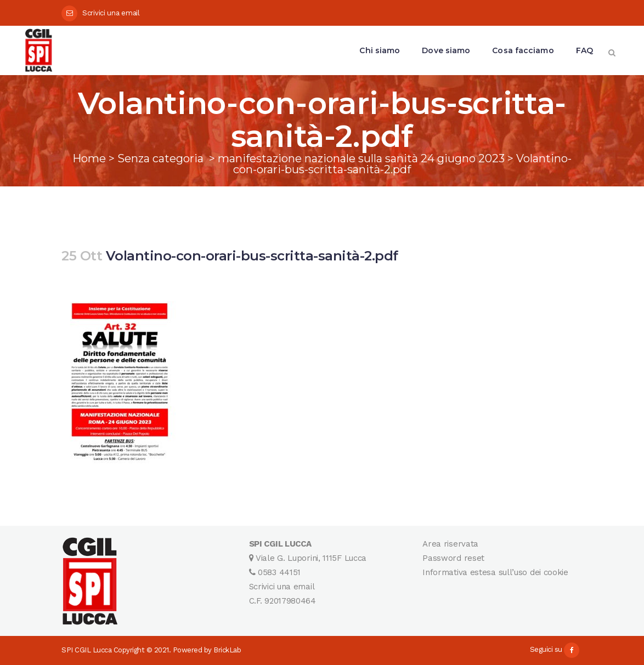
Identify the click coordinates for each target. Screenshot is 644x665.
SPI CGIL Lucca (86, 650)
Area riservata (450, 544)
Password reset (453, 558)
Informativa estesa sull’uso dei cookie (495, 572)
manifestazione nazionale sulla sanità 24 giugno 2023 (361, 158)
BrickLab (227, 650)
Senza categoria (160, 158)
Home (89, 158)
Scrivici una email (111, 13)
